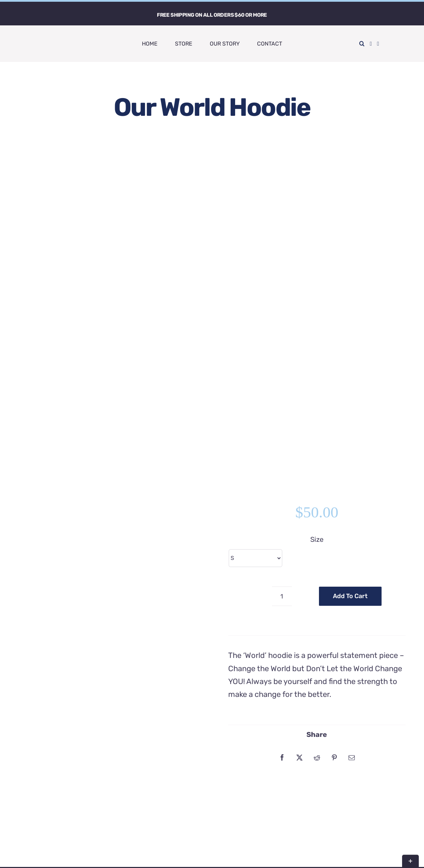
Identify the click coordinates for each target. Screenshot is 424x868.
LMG (298, 855)
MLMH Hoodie (130, 614)
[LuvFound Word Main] (37, 35)
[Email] (352, 405)
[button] (362, 44)
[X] (299, 405)
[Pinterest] (334, 405)
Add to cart (350, 244)
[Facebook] (282, 405)
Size (317, 187)
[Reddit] (317, 405)
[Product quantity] (282, 244)
